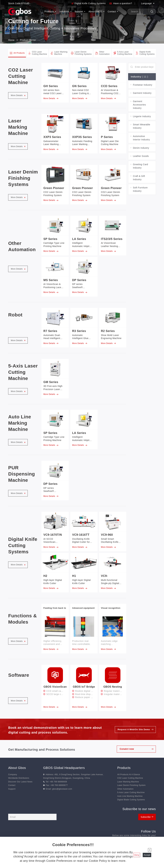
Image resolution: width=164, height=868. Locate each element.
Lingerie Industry (142, 117)
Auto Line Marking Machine (130, 796)
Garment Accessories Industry (139, 105)
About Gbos (17, 768)
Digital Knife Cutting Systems (90, 3)
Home (11, 40)
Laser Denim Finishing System (131, 785)
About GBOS (96, 12)
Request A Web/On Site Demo (133, 730)
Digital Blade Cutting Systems (131, 800)
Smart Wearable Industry (142, 127)
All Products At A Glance (129, 775)
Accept (147, 855)
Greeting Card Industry (140, 166)
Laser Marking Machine (128, 782)
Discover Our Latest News (20, 782)
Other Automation (125, 789)
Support (80, 12)
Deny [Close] (137, 855)
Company (13, 775)
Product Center (28, 40)
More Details (18, 95)
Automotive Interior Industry (141, 138)
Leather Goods (141, 156)
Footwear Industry (143, 85)
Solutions (65, 12)
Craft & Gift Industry (139, 178)
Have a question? (123, 3)
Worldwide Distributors (19, 778)
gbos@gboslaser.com (62, 789)
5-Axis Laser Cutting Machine (131, 792)
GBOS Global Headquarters (64, 768)
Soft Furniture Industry (140, 190)
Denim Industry (141, 148)
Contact (113, 12)
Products (50, 12)
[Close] (150, 850)
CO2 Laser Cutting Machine (130, 778)
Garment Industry (142, 93)
